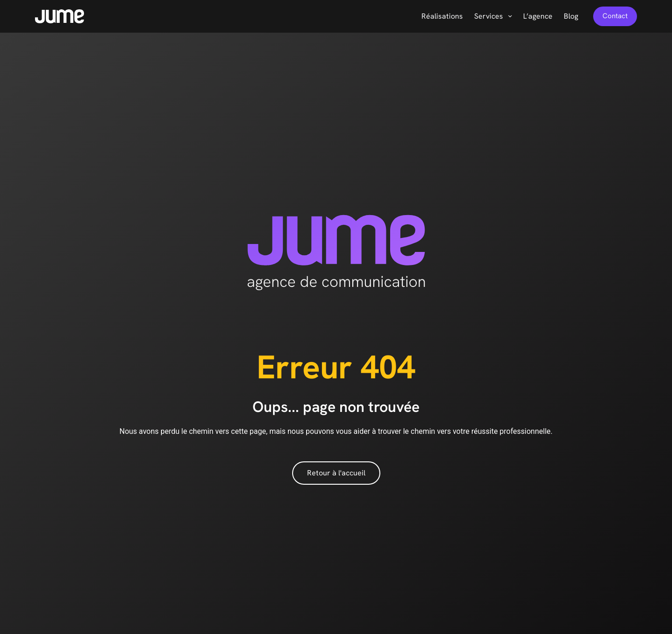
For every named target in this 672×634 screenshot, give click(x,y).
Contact (615, 16)
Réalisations (442, 16)
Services (495, 16)
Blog (571, 16)
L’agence (538, 16)
